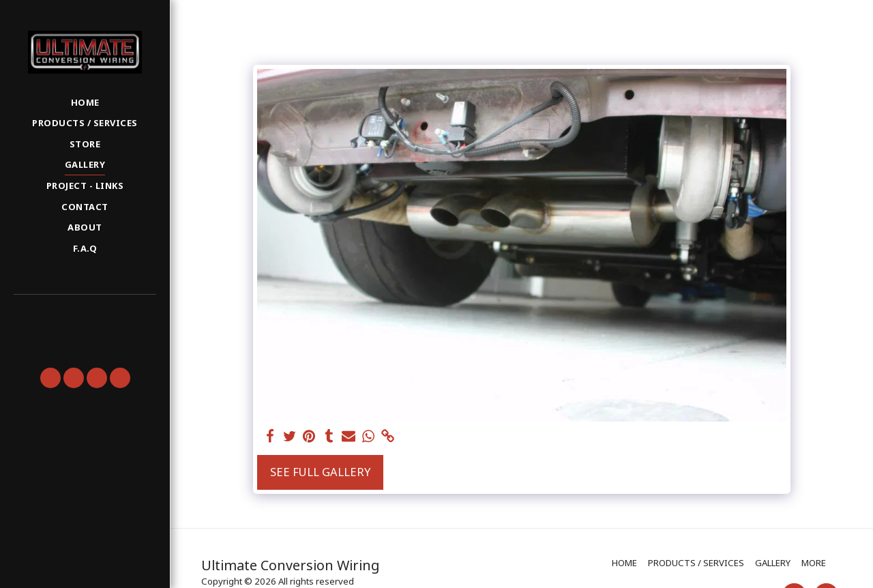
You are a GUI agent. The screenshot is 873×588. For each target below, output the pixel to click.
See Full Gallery (320, 472)
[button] (85, 314)
